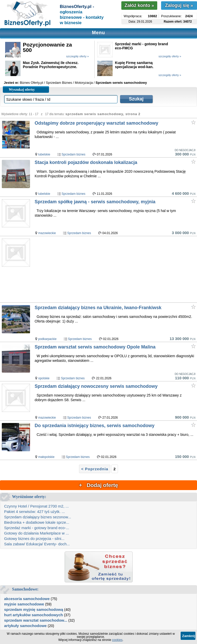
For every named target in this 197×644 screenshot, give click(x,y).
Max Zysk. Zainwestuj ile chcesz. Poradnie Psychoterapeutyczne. (51, 65)
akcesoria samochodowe (27, 599)
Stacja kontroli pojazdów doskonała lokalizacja (86, 162)
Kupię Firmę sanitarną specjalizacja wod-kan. (134, 65)
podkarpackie (47, 339)
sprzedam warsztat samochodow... (36, 620)
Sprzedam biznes (73, 154)
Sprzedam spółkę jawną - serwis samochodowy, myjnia (95, 202)
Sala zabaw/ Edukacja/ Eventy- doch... (37, 544)
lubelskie (44, 154)
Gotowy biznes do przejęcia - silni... (34, 539)
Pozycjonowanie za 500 (47, 47)
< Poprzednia (95, 469)
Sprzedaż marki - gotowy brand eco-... (37, 528)
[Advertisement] (115, 270)
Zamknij (189, 636)
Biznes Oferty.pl (31, 83)
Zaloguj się (179, 5)
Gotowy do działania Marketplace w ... (37, 533)
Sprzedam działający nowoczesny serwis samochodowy (96, 386)
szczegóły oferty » (77, 56)
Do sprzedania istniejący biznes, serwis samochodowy (95, 426)
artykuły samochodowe (25, 626)
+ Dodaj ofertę (98, 485)
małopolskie (46, 457)
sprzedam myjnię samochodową (34, 609)
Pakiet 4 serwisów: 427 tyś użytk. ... (35, 512)
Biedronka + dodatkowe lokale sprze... (37, 522)
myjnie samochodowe (24, 604)
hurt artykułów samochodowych (33, 615)
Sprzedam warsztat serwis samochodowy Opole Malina (95, 347)
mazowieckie (47, 233)
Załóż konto (139, 5)
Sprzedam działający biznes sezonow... (38, 517)
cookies (117, 640)
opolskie (44, 378)
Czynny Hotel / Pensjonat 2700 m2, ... (36, 506)
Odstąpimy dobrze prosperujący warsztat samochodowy (96, 123)
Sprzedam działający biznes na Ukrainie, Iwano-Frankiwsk (98, 308)
